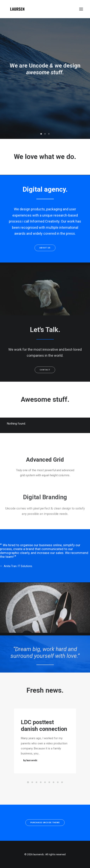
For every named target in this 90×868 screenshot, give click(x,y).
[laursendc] (17, 9)
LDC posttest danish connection (44, 728)
